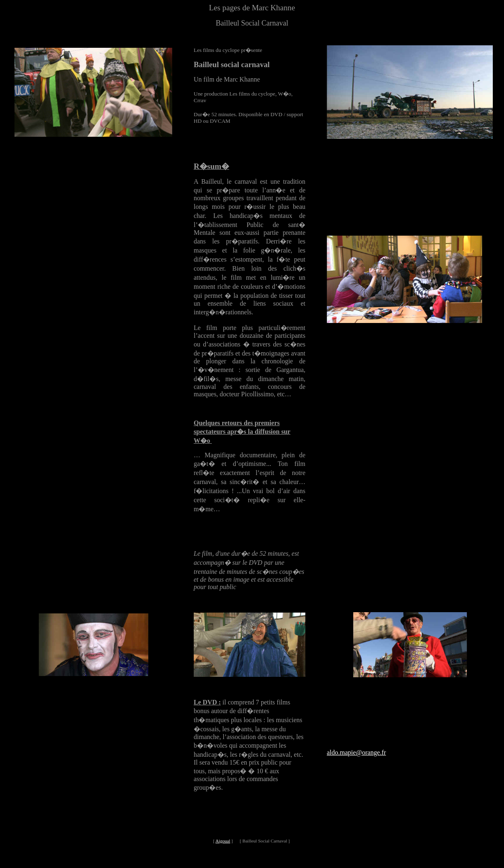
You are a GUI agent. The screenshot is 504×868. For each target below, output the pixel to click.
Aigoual (223, 841)
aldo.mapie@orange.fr (356, 752)
